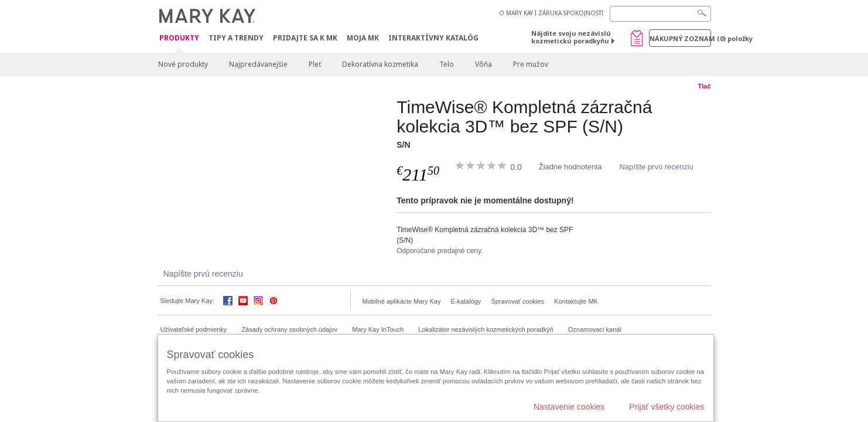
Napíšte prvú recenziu (656, 167)
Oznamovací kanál (595, 329)
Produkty (179, 38)
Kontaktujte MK (576, 301)
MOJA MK (363, 38)
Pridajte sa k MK (305, 38)
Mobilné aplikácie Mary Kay (402, 301)
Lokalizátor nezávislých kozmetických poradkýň (486, 329)
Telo (447, 64)
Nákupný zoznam (680, 38)
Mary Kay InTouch (378, 329)
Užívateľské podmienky (194, 329)
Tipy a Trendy (236, 38)
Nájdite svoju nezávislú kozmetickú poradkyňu (571, 37)
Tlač (704, 86)
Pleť (315, 64)
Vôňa (483, 64)
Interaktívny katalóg (433, 38)
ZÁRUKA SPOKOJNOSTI (571, 13)
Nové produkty (183, 64)
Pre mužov (531, 64)
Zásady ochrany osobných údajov (289, 329)
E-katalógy (466, 301)
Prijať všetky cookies (667, 407)
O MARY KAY (516, 13)
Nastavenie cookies (569, 407)
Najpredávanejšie (258, 64)
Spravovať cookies (517, 301)
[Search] (660, 14)
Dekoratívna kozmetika (380, 64)
